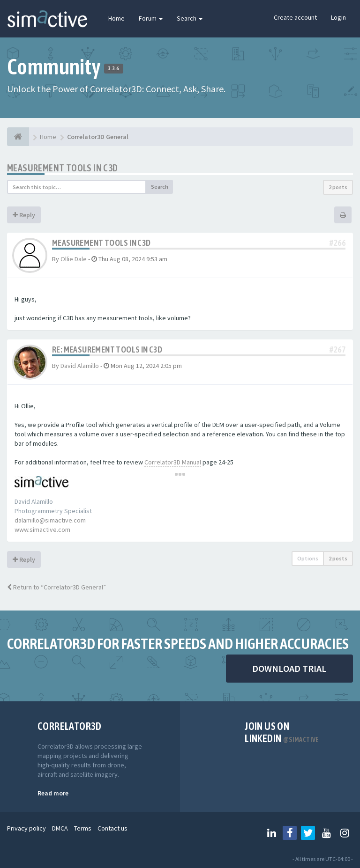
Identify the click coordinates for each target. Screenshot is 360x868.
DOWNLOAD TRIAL (289, 668)
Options (308, 558)
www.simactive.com (42, 530)
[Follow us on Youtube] (326, 833)
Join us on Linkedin (282, 732)
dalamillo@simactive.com (50, 520)
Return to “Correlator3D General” (56, 587)
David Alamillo (80, 366)
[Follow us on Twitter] (308, 833)
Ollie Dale (74, 259)
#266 (337, 243)
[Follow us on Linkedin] (271, 833)
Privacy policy (26, 828)
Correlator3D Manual (173, 462)
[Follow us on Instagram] (345, 833)
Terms (83, 828)
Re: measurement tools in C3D (107, 349)
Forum (151, 18)
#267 (337, 349)
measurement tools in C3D (63, 168)
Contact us (112, 828)
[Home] (18, 137)
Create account (295, 17)
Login (338, 17)
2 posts (338, 187)
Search (190, 18)
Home (116, 18)
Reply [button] (24, 215)
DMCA (60, 828)
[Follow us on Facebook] (290, 833)
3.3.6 (114, 68)
